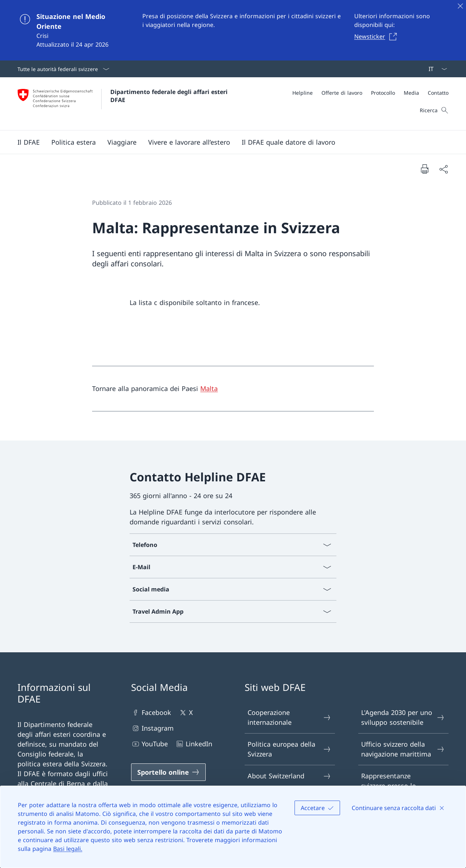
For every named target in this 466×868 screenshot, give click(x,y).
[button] (29, 142)
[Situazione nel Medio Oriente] (233, 30)
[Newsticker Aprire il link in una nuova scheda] (378, 36)
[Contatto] (438, 93)
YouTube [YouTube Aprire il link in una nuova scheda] (149, 744)
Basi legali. (68, 849)
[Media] (411, 93)
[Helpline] (303, 93)
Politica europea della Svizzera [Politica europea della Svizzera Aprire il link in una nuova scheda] (289, 749)
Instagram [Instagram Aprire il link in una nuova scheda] (152, 728)
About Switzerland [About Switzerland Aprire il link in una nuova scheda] (289, 776)
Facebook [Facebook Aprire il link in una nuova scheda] (151, 713)
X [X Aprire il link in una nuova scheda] (186, 713)
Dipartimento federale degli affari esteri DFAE (170, 96)
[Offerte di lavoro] (342, 93)
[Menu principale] (227, 142)
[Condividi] (443, 169)
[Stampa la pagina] (424, 169)
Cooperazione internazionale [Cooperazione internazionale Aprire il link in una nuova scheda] (289, 717)
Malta (209, 388)
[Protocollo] (383, 93)
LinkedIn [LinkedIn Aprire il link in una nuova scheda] (194, 744)
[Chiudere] (460, 6)
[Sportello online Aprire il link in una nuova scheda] (168, 772)
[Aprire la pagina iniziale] (123, 104)
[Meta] (370, 93)
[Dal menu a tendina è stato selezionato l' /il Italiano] (435, 69)
